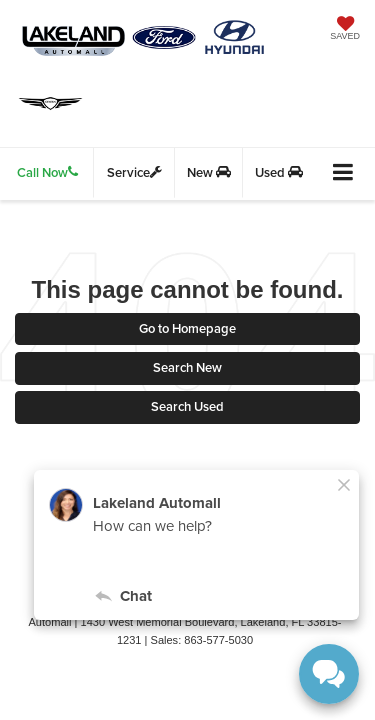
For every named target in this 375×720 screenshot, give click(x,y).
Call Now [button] (47, 172)
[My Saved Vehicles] (345, 30)
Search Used (187, 406)
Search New (187, 367)
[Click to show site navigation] (343, 173)
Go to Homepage (187, 328)
